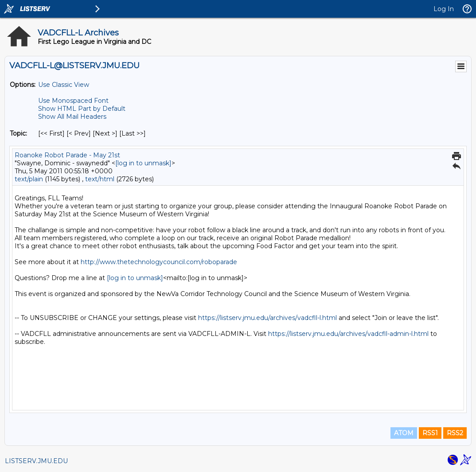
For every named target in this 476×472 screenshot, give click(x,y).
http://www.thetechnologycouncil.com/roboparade (159, 262)
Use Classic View (64, 85)
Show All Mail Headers (72, 117)
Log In (444, 9)
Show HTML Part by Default (82, 109)
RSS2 (455, 433)
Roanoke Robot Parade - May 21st (67, 155)
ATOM (404, 433)
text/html (100, 179)
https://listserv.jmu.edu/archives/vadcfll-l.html (267, 318)
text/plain (29, 179)
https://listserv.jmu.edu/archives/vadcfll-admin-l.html (348, 334)
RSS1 (430, 433)
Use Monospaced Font (73, 101)
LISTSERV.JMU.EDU (36, 461)
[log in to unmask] (143, 163)
